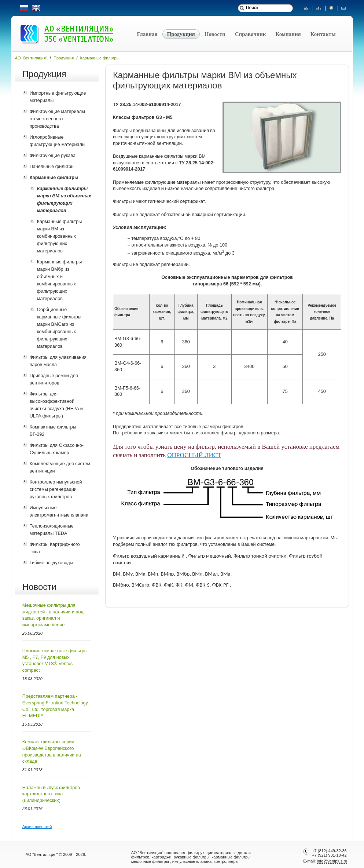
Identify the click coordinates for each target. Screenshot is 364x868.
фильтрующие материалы (211, 853)
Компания (288, 34)
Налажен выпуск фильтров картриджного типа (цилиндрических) (51, 794)
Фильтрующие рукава (53, 156)
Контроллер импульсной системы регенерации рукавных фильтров (56, 489)
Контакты (323, 34)
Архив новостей (37, 827)
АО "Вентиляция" (31, 58)
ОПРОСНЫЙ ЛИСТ (194, 455)
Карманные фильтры (100, 58)
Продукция (181, 34)
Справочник (251, 34)
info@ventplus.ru (332, 861)
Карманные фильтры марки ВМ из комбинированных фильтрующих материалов (60, 236)
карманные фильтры (231, 857)
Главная (147, 34)
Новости (215, 34)
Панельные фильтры (52, 167)
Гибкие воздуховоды (52, 563)
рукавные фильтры (192, 857)
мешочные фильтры (150, 861)
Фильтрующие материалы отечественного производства (57, 119)
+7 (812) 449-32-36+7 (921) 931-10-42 (329, 853)
